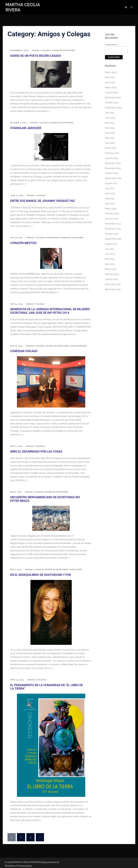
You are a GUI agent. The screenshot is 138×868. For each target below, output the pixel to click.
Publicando (76, 568)
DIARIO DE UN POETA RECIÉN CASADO (34, 56)
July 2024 (110, 113)
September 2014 (113, 178)
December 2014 (113, 163)
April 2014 (110, 204)
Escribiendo (53, 237)
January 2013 (111, 279)
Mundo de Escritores (64, 50)
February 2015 (112, 153)
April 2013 (110, 264)
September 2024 (113, 108)
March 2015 (111, 148)
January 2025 (112, 92)
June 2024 (110, 118)
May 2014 (110, 198)
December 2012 (113, 284)
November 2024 (113, 98)
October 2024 (112, 103)
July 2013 (110, 249)
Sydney (28, 863)
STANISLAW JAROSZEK (25, 128)
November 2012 (113, 289)
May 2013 (110, 259)
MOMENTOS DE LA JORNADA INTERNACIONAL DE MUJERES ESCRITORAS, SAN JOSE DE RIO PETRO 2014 (48, 310)
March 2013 (111, 269)
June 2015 (110, 133)
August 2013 (111, 244)
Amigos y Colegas (41, 50)
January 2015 (111, 158)
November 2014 (113, 168)
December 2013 (113, 224)
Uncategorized (79, 345)
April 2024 (110, 128)
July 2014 (110, 188)
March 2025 (111, 88)
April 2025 (110, 82)
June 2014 (110, 193)
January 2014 (111, 219)
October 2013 (112, 234)
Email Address (112, 45)
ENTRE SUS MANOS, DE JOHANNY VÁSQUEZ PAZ (41, 200)
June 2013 (110, 254)
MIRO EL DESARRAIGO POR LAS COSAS (35, 450)
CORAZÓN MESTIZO (23, 242)
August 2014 (111, 183)
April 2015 (110, 143)
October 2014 (112, 173)
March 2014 (111, 209)
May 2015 (110, 138)
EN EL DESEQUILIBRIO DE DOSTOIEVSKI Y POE (39, 573)
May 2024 (110, 123)
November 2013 (113, 229)
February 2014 (112, 214)
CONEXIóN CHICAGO (23, 350)
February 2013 (112, 274)
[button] (126, 7)
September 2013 (113, 239)
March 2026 (111, 72)
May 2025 (110, 77)
